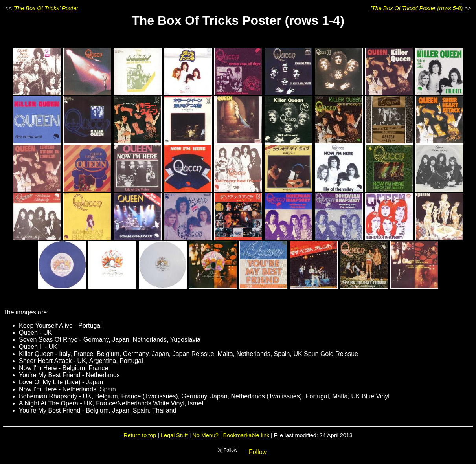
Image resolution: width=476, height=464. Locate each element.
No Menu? (205, 435)
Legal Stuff (174, 435)
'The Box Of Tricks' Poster (46, 8)
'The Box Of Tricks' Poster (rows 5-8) (417, 8)
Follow (258, 452)
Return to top (140, 435)
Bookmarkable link (246, 435)
